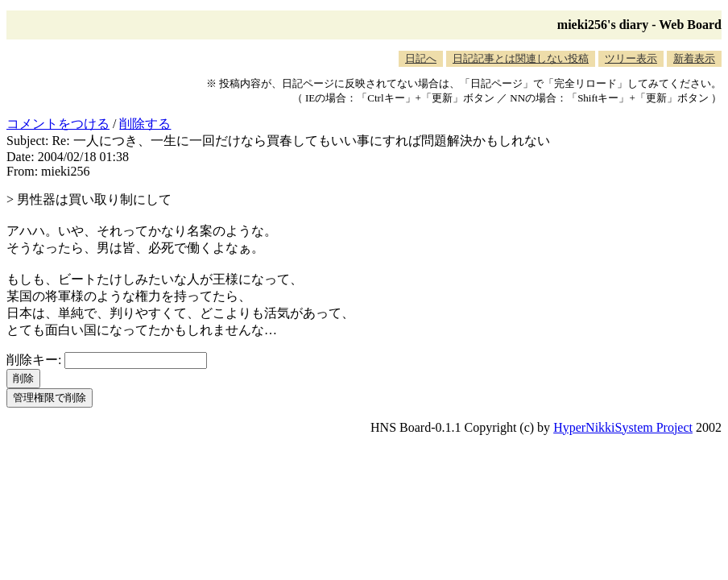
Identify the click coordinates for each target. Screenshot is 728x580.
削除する (145, 124)
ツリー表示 (631, 58)
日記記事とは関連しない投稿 (521, 58)
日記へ (421, 58)
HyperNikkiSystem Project (623, 427)
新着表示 (694, 58)
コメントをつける (58, 124)
